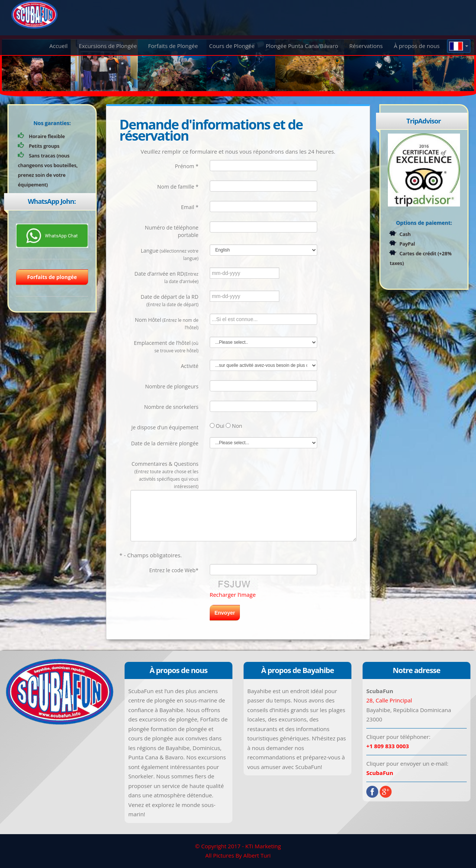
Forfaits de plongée (52, 277)
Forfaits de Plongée (173, 46)
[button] (459, 46)
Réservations (366, 46)
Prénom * (186, 166)
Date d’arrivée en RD (167, 277)
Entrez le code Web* (174, 570)
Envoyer (225, 613)
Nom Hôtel (167, 323)
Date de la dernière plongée (165, 443)
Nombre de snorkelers (171, 407)
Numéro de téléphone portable (172, 231)
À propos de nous (417, 46)
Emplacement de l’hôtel (166, 346)
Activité (189, 366)
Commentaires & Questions (165, 475)
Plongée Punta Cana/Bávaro (302, 46)
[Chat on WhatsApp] (52, 235)
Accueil (59, 46)
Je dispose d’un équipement (165, 427)
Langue (169, 254)
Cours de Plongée (232, 46)
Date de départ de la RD (169, 300)
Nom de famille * (178, 187)
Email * (190, 207)
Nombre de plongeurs (172, 386)
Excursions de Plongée (108, 46)
